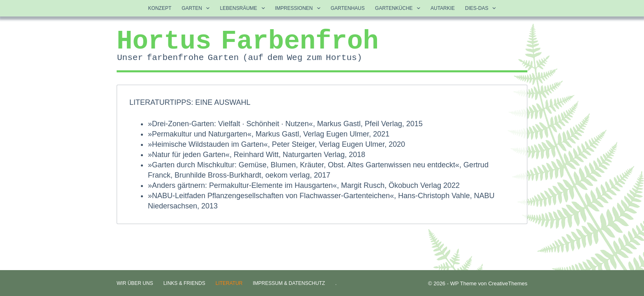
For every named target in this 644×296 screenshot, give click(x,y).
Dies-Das (482, 8)
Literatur (229, 283)
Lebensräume (244, 8)
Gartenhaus (348, 8)
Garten (197, 8)
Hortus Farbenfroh (248, 42)
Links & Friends (184, 283)
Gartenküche (399, 8)
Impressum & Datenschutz (289, 283)
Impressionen (299, 8)
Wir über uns (135, 283)
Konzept (160, 8)
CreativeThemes (508, 283)
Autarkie (443, 8)
